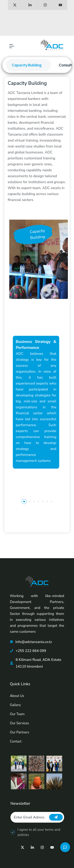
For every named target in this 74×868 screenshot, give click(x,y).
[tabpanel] (37, 305)
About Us (17, 696)
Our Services (19, 723)
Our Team (17, 714)
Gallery (15, 705)
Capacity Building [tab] (27, 65)
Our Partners (20, 732)
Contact (16, 741)
